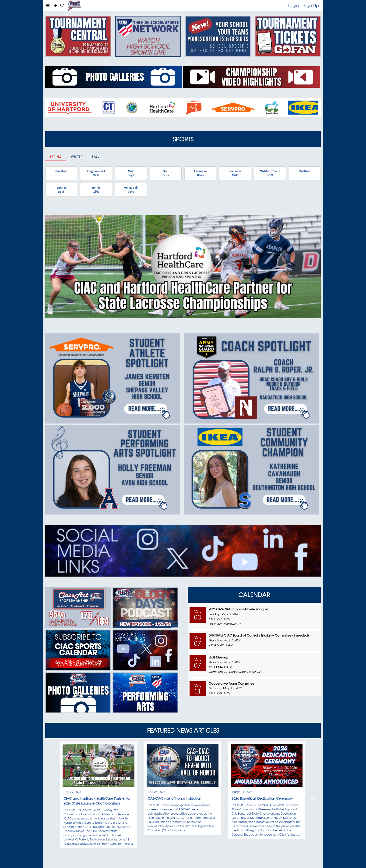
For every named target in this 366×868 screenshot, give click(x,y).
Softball (305, 171)
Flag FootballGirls (96, 173)
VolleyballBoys (131, 190)
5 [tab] (197, 321)
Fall (96, 157)
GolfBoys (131, 173)
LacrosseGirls (235, 173)
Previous (53, 800)
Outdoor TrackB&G (270, 173)
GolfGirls (166, 173)
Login (293, 5)
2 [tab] (176, 321)
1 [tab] (169, 321)
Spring (56, 157)
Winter (77, 157)
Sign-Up (311, 5)
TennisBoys (61, 190)
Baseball (61, 171)
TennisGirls (96, 190)
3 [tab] (183, 321)
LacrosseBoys (200, 173)
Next (313, 800)
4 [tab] (190, 321)
